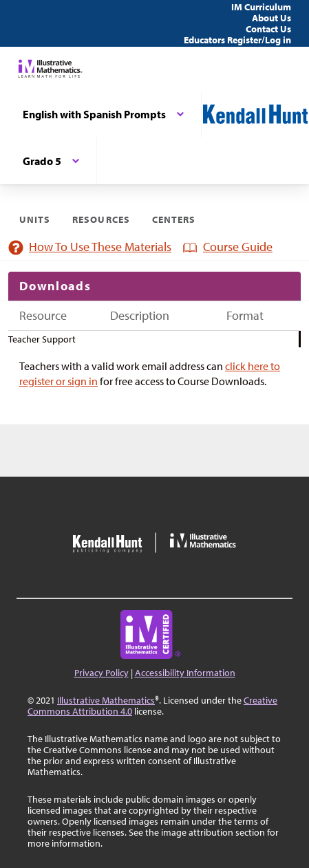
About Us (271, 18)
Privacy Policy (102, 673)
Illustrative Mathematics (106, 700)
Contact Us (268, 29)
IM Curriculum (261, 7)
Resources (101, 219)
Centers (174, 219)
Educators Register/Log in (237, 40)
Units (35, 219)
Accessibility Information (185, 673)
